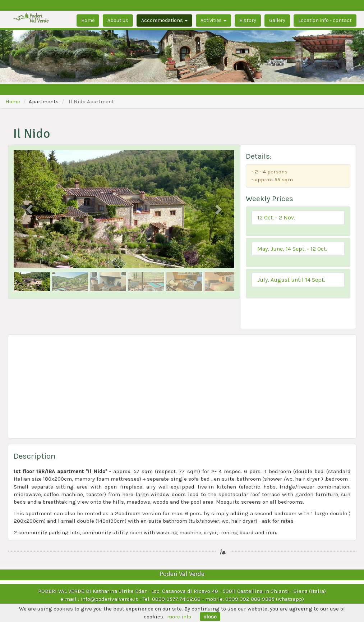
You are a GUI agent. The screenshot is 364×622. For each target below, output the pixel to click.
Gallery (277, 20)
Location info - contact (325, 20)
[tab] (298, 221)
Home (88, 20)
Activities (213, 20)
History (248, 20)
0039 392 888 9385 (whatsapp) (265, 599)
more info (179, 617)
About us (118, 20)
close (210, 617)
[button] (298, 218)
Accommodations (164, 20)
